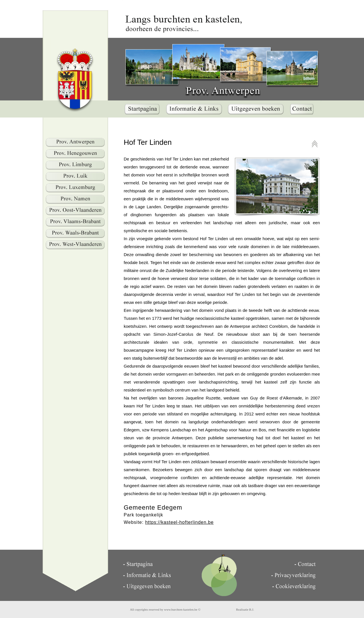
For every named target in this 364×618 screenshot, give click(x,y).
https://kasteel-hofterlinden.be (179, 522)
